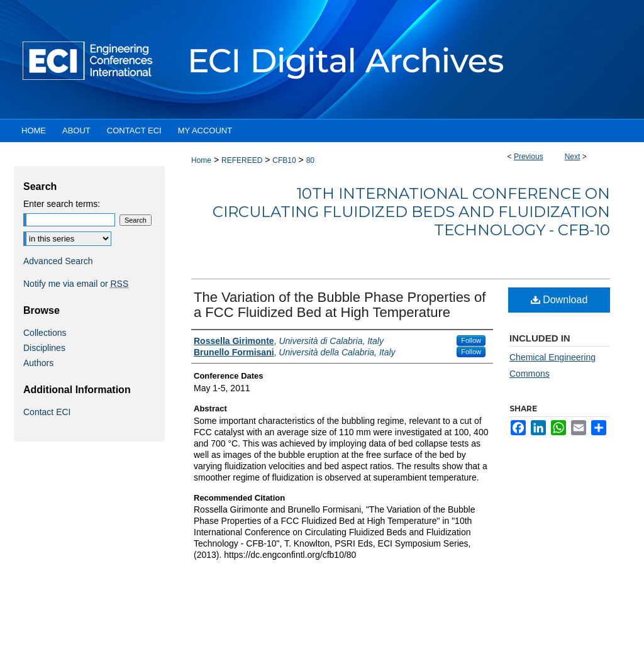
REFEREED (242, 160)
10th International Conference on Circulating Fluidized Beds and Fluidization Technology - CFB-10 (411, 212)
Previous (529, 157)
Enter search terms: (62, 204)
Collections (45, 333)
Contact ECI (47, 412)
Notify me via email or (76, 284)
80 (310, 160)
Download (559, 300)
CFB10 (284, 160)
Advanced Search (58, 261)
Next (573, 157)
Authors (38, 363)
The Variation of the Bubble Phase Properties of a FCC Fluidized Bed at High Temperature (340, 305)
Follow (471, 340)
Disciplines (44, 348)
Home (201, 160)
